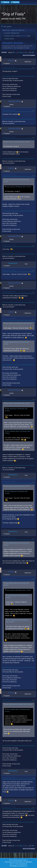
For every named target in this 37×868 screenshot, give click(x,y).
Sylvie (28, 36)
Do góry (4, 846)
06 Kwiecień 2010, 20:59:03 (9, 292)
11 (24, 52)
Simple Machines (23, 864)
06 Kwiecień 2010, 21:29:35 (9, 807)
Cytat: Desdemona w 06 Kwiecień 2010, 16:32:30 (18, 324)
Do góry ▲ (25, 860)
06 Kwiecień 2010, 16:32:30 (9, 270)
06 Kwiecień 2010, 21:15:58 (9, 538)
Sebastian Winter (15, 101)
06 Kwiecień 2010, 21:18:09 (9, 700)
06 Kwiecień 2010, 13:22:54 (9, 137)
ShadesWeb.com (23, 866)
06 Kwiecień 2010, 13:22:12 (9, 110)
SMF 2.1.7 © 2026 (14, 864)
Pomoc (11, 860)
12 (26, 52)
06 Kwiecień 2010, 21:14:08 (9, 482)
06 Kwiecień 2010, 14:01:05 (9, 245)
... (17, 52)
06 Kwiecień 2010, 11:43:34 (9, 67)
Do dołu (4, 52)
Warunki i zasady (18, 860)
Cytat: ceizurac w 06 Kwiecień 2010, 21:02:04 (17, 404)
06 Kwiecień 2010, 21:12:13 (9, 399)
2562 (30, 52)
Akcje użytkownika (29, 55)
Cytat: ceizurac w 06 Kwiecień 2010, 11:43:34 (17, 142)
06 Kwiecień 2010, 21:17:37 (9, 578)
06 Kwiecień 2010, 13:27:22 (9, 175)
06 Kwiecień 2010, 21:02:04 (9, 319)
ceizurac (11, 60)
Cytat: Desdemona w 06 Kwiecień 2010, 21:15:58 (18, 704)
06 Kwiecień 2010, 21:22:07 (9, 778)
